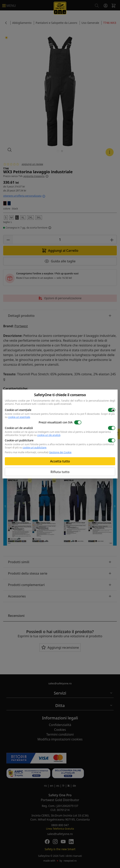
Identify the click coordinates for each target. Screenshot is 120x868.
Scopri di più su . (40, 435)
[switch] (112, 410)
